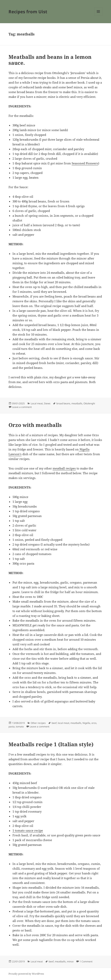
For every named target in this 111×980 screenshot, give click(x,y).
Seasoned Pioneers (85, 163)
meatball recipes (64, 468)
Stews (47, 403)
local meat (64, 723)
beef (54, 723)
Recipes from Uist (28, 11)
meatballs (77, 403)
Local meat (37, 403)
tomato (20, 727)
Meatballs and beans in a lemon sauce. (50, 60)
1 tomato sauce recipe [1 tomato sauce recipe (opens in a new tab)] (28, 830)
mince (70, 961)
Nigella (86, 723)
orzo (94, 723)
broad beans (63, 403)
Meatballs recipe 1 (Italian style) (51, 744)
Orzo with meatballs (35, 425)
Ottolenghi (89, 403)
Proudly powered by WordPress (26, 974)
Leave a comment (22, 407)
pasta (12, 727)
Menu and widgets (98, 16)
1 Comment (86, 961)
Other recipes (38, 723)
